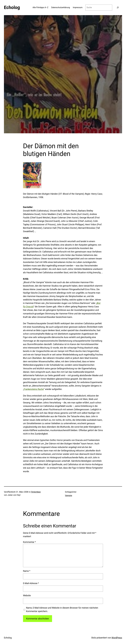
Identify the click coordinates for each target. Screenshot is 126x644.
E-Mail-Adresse (31, 583)
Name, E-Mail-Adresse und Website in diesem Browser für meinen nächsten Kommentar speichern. (62, 610)
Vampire (69, 496)
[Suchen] (118, 8)
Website (27, 596)
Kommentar (29, 542)
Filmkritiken (36, 492)
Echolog (12, 8)
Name (27, 571)
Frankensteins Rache (34, 389)
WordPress (117, 638)
